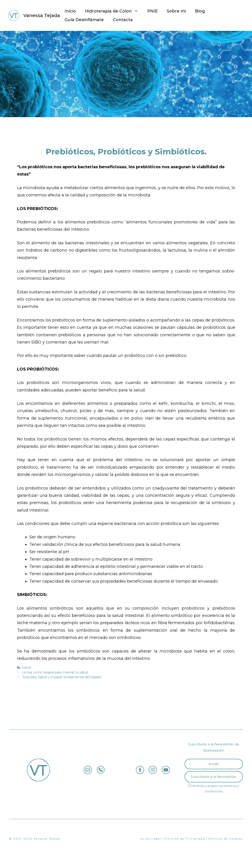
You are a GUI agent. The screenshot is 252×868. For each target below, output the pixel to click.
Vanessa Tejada (42, 15)
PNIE (152, 11)
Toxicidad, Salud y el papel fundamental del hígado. (62, 677)
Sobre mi (176, 11)
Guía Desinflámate (84, 20)
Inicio (70, 11)
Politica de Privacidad (185, 839)
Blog (200, 11)
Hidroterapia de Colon (114, 11)
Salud (26, 668)
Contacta (123, 20)
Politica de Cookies (226, 839)
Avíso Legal (151, 839)
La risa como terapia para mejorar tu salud (55, 672)
